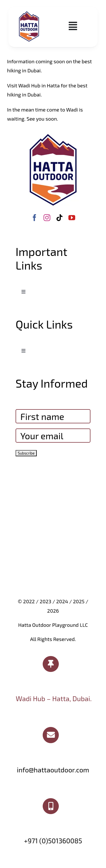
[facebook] (34, 218)
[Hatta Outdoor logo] (29, 12)
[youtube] (72, 218)
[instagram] (47, 218)
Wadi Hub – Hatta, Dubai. (54, 698)
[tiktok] (59, 218)
